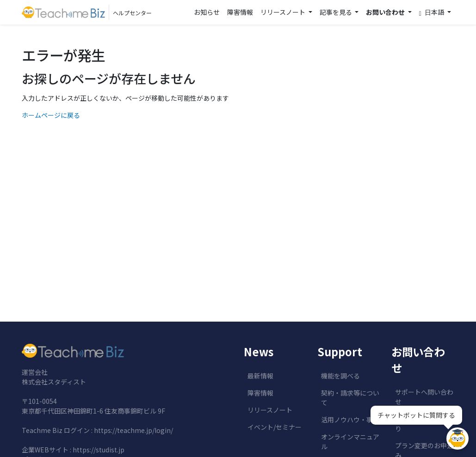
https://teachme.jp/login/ (133, 430)
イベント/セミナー (275, 427)
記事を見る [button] (337, 12)
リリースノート (270, 410)
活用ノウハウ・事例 (350, 420)
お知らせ (207, 12)
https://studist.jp (99, 450)
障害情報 (240, 12)
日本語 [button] (432, 12)
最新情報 (260, 376)
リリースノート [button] (284, 12)
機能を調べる (340, 376)
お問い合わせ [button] (386, 12)
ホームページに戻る (51, 115)
